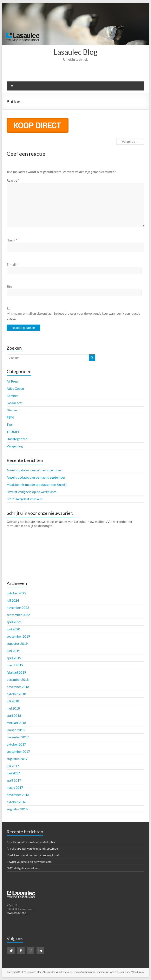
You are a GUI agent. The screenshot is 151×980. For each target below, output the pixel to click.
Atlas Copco (15, 388)
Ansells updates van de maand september (36, 477)
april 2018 (14, 715)
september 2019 (18, 636)
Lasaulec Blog (75, 52)
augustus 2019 (17, 643)
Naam (12, 240)
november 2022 (18, 607)
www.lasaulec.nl (17, 913)
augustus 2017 (17, 759)
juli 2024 (13, 600)
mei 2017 (13, 773)
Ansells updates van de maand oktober (34, 470)
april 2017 (14, 780)
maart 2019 (15, 665)
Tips (10, 424)
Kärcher (12, 396)
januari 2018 (16, 730)
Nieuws (12, 410)
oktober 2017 (16, 744)
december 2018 (18, 679)
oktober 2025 (16, 593)
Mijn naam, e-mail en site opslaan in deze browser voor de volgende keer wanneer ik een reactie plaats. (73, 316)
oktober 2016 (16, 802)
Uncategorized (17, 439)
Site (9, 286)
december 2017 (18, 737)
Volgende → (130, 141)
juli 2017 (13, 766)
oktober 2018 (16, 694)
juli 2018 (13, 701)
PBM (10, 417)
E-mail (12, 264)
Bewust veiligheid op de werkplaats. (32, 492)
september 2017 (18, 751)
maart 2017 (15, 787)
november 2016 (18, 795)
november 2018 (18, 687)
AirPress (13, 381)
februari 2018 (16, 723)
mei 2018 (13, 708)
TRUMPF (13, 432)
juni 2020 (13, 629)
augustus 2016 (17, 809)
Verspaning (15, 446)
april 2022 (14, 622)
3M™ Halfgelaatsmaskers (25, 499)
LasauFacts (15, 403)
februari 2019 (16, 672)
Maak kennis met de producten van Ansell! (37, 484)
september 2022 (18, 615)
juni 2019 (13, 651)
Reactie (13, 180)
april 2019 (14, 658)
